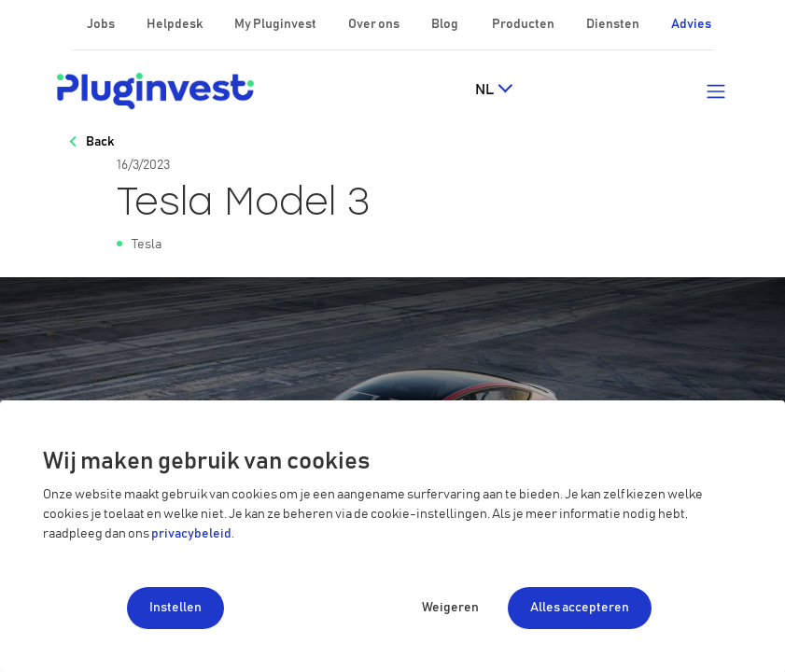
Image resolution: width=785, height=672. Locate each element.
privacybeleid (191, 534)
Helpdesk (175, 24)
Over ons (375, 24)
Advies (691, 24)
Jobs (102, 24)
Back (100, 142)
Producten (524, 24)
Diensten (614, 24)
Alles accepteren (580, 608)
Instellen (175, 608)
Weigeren (450, 608)
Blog (446, 24)
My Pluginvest (276, 24)
